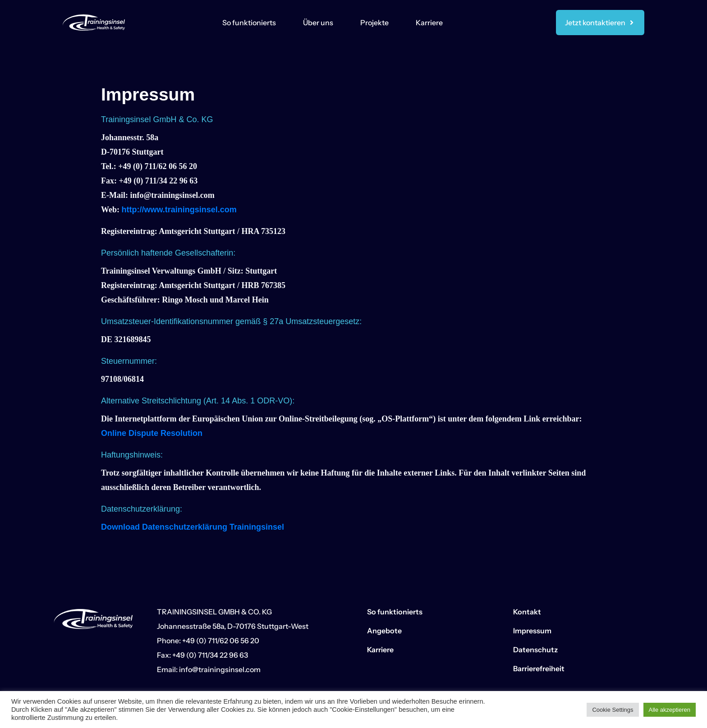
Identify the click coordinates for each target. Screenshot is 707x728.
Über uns (318, 23)
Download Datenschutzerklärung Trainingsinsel (193, 527)
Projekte (374, 23)
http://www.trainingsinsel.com (179, 210)
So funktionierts (249, 23)
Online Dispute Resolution (152, 433)
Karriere (429, 23)
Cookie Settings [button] (613, 710)
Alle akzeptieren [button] (670, 710)
